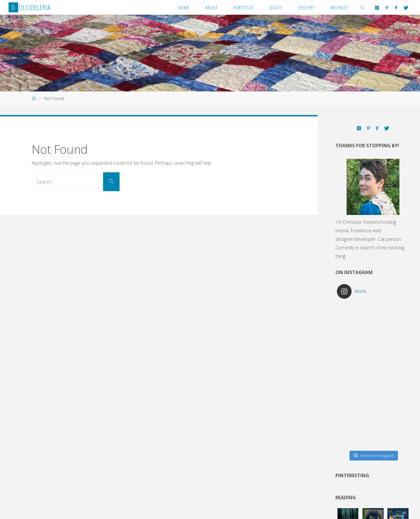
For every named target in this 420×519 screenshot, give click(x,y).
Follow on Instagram (374, 455)
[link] (363, 7)
